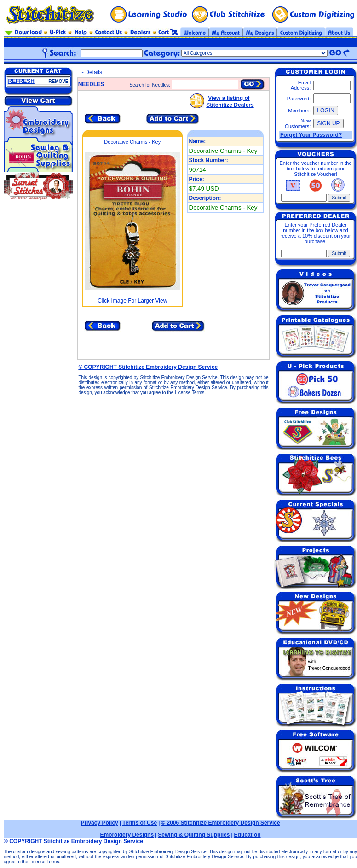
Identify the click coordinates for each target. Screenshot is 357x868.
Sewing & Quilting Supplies (194, 835)
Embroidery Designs (127, 835)
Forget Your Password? (311, 135)
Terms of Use (140, 823)
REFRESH (21, 81)
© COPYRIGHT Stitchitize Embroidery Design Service (148, 367)
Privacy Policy (99, 823)
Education (248, 835)
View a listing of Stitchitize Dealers (230, 102)
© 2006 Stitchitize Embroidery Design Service (220, 823)
